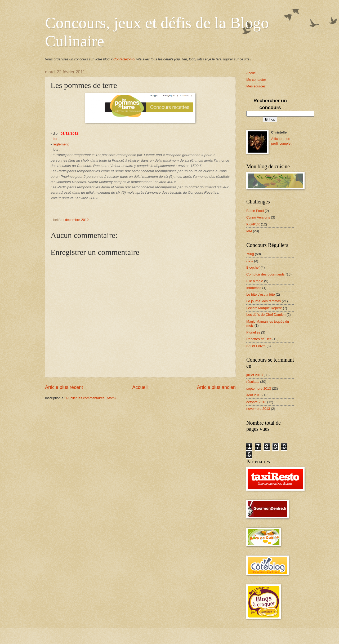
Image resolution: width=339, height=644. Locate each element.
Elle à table (255, 281)
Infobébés (254, 288)
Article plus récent (64, 387)
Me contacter (256, 80)
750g (250, 254)
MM (249, 231)
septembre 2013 (259, 388)
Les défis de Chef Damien (266, 315)
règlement (61, 144)
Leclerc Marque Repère (264, 308)
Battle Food (255, 211)
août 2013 (254, 395)
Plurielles (253, 332)
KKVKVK (253, 224)
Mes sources (256, 86)
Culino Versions (258, 217)
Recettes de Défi (259, 339)
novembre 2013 (258, 409)
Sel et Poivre (256, 346)
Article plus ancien (216, 387)
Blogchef (253, 267)
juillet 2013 (255, 375)
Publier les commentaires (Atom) (91, 398)
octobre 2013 (256, 402)
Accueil (140, 387)
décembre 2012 (77, 220)
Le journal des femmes (264, 301)
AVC (250, 261)
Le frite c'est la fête (261, 294)
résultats (253, 382)
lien (55, 139)
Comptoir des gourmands (266, 274)
